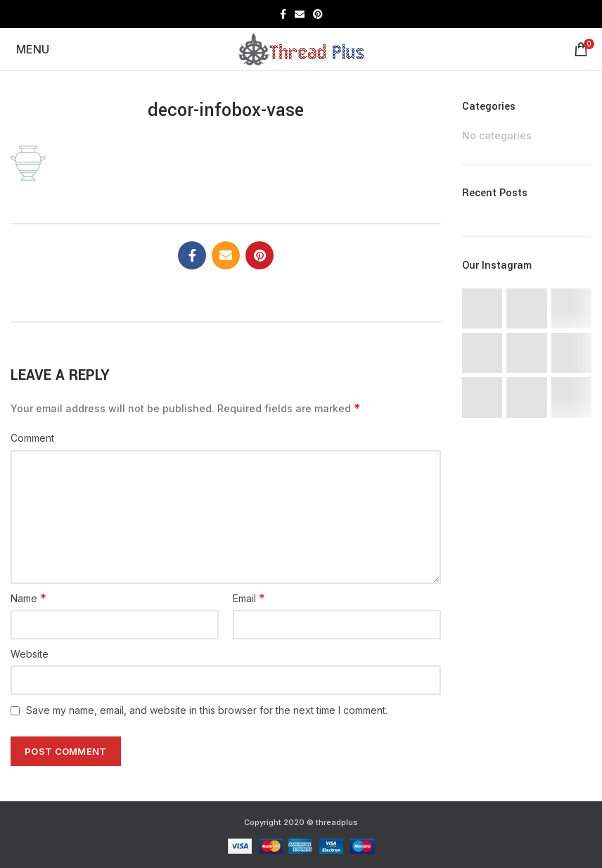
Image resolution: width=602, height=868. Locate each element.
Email (249, 598)
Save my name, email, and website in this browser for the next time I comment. (207, 710)
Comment (32, 438)
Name (28, 598)
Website (30, 654)
